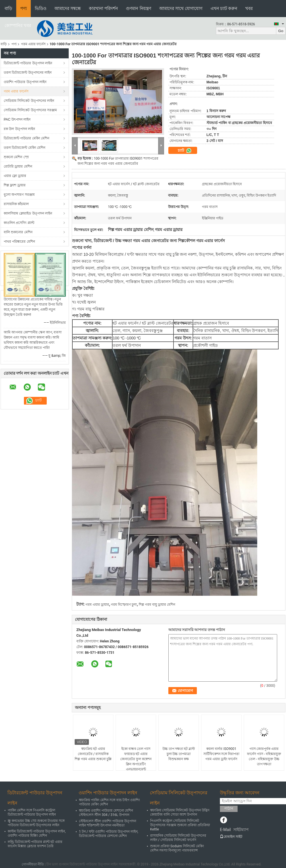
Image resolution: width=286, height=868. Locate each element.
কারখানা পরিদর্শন (103, 8)
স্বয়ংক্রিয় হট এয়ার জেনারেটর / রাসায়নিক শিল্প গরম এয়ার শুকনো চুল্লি (93, 754)
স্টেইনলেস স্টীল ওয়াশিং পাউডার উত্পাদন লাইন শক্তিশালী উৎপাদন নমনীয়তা (108, 823)
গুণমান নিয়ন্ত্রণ (138, 8)
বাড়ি (8, 8)
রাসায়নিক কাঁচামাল (16, 204)
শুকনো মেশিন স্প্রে (16, 157)
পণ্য (24, 8)
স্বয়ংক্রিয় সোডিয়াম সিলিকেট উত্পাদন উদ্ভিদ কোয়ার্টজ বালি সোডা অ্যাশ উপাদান (180, 812)
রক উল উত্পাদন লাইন (19, 129)
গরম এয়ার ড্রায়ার (97, 605)
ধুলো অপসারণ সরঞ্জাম (19, 195)
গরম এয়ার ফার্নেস (33, 44)
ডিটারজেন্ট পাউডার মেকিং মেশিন (26, 138)
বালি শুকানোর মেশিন (18, 232)
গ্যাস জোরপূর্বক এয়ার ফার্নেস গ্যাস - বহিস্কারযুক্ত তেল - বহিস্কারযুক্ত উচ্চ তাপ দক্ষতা (264, 756)
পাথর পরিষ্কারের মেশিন (19, 242)
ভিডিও (41, 8)
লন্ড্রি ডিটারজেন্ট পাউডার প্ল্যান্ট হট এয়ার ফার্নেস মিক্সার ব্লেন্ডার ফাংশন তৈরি (35, 844)
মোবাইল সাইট (231, 837)
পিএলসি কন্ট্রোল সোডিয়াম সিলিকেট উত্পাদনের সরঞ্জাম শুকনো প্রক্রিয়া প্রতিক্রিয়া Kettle (180, 825)
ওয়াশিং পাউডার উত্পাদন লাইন (25, 82)
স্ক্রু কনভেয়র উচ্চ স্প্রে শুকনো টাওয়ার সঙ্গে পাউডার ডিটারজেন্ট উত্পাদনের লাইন (36, 823)
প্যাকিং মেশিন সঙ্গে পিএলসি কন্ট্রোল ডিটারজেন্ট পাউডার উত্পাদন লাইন (32, 812)
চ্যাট (185, 150)
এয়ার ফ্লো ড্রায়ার (15, 176)
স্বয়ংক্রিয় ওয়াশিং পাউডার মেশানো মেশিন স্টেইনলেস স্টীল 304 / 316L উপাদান (106, 813)
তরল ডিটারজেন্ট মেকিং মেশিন (24, 148)
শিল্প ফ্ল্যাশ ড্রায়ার (15, 185)
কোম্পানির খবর (18, 25)
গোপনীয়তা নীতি (33, 864)
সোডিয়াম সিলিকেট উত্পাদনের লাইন (29, 101)
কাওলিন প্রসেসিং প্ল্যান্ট (19, 223)
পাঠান (229, 808)
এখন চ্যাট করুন (224, 8)
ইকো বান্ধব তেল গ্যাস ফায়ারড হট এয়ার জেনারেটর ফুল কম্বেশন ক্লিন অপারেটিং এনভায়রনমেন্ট (136, 759)
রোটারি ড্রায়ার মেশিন (18, 166)
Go (281, 31)
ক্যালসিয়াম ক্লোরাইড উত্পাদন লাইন (28, 213)
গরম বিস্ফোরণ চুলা (124, 605)
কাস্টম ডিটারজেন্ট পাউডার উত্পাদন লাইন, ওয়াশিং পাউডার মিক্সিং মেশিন (37, 833)
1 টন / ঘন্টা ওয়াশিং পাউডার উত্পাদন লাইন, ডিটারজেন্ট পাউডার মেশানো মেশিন (109, 834)
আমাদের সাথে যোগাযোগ (181, 8)
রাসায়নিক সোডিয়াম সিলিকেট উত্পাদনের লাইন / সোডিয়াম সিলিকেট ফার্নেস (178, 838)
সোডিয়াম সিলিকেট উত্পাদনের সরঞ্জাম (30, 110)
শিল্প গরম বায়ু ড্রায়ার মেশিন (157, 605)
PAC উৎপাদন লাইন (17, 119)
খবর (249, 8)
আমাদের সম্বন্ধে (68, 8)
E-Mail (225, 830)
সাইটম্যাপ (241, 830)
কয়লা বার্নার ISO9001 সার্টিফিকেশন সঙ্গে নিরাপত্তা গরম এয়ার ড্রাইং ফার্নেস (221, 754)
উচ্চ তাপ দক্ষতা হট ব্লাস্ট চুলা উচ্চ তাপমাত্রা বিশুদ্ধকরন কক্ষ (179, 754)
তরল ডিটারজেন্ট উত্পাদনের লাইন (28, 73)
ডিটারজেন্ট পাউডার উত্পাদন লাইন (28, 63)
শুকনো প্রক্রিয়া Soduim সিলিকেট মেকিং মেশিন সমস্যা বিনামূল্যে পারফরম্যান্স (177, 848)
